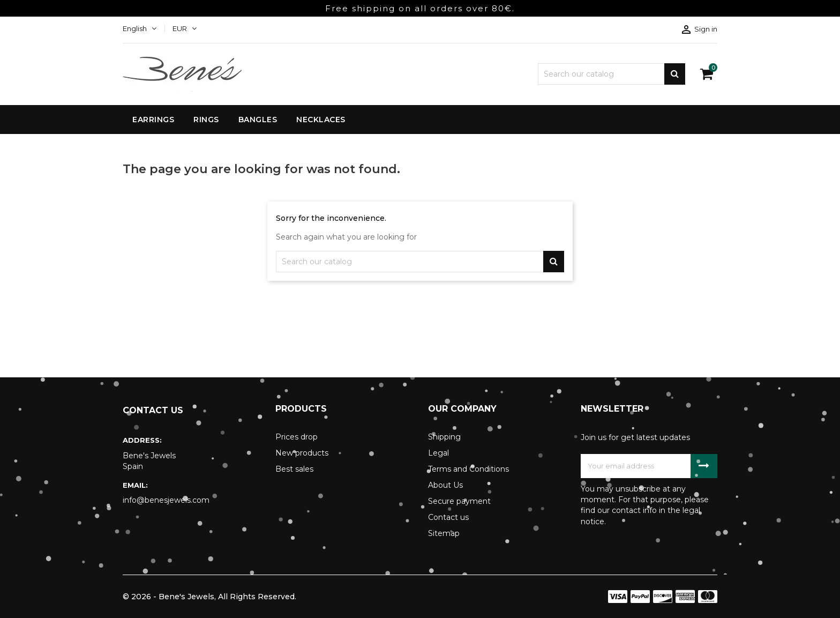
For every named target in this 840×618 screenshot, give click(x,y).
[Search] (612, 74)
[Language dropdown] (140, 28)
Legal (438, 453)
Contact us (448, 517)
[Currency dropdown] (185, 28)
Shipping (444, 437)
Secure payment (459, 501)
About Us (445, 485)
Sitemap (444, 533)
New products (302, 453)
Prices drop (297, 437)
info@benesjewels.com (166, 500)
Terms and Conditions (468, 469)
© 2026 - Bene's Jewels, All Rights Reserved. (209, 597)
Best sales (294, 469)
